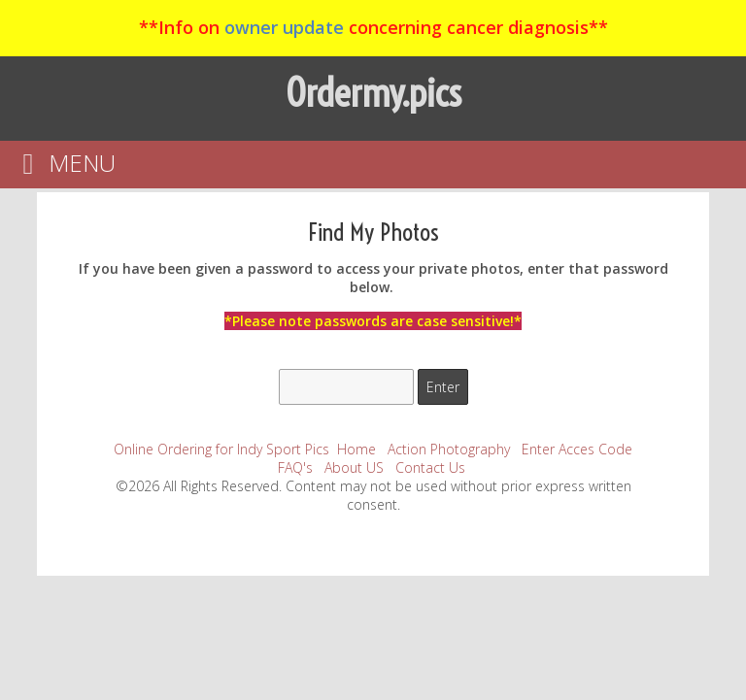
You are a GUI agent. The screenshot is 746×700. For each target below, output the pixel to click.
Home (356, 449)
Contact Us (430, 467)
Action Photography (449, 449)
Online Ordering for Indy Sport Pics (221, 449)
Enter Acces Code (577, 449)
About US (354, 467)
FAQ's (295, 467)
